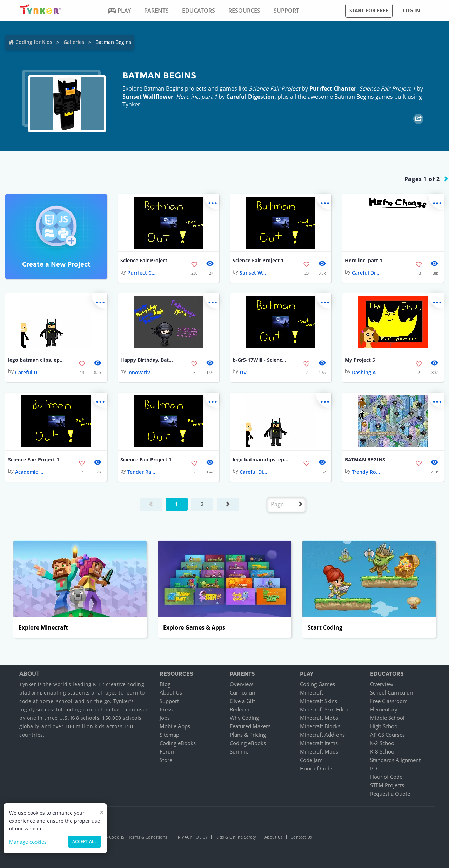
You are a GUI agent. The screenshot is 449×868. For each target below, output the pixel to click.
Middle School (387, 718)
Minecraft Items (319, 743)
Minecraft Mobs (319, 718)
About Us (171, 693)
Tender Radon (141, 472)
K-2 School (383, 743)
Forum (168, 752)
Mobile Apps (175, 726)
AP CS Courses (387, 735)
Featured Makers (250, 726)
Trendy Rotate (366, 472)
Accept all (85, 841)
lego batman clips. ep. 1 (36, 360)
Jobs (165, 718)
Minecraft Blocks (320, 726)
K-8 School (383, 752)
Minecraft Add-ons (322, 735)
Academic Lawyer (29, 472)
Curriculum (243, 693)
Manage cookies (28, 842)
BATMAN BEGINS (365, 459)
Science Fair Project (144, 260)
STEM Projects (387, 785)
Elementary (384, 710)
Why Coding (244, 718)
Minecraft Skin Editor (325, 710)
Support (169, 701)
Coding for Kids (34, 42)
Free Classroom (389, 701)
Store (166, 760)
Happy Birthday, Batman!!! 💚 (148, 360)
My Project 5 (360, 360)
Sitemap (169, 735)
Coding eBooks (178, 743)
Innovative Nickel (141, 372)
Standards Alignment (395, 760)
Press (166, 710)
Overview (241, 684)
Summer (240, 752)
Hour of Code (316, 769)
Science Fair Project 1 (258, 260)
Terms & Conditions (148, 837)
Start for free (369, 10)
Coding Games (317, 684)
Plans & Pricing (248, 735)
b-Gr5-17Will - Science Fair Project (261, 360)
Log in (411, 10)
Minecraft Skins (319, 701)
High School (384, 726)
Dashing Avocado (366, 372)
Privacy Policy (192, 837)
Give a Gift (242, 701)
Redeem (240, 710)
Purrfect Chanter (333, 88)
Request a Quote (390, 794)
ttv (243, 372)
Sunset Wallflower (148, 97)
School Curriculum (392, 693)
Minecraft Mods (319, 752)
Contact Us (301, 837)
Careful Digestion (250, 97)
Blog (165, 684)
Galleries (74, 42)
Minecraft (311, 693)
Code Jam (311, 760)
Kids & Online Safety (236, 837)
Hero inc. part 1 (364, 260)
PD (374, 769)
